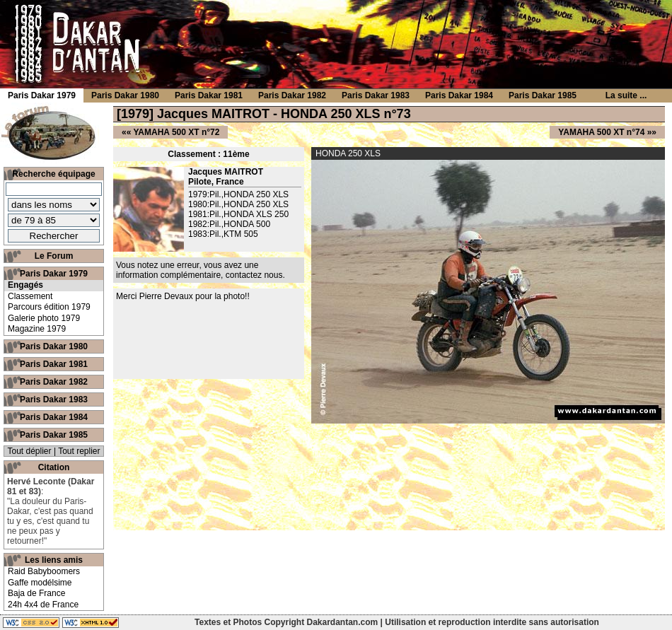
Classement (30, 296)
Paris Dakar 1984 (54, 417)
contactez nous (254, 275)
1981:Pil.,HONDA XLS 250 (238, 214)
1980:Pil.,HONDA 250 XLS (238, 204)
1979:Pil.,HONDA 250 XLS (238, 194)
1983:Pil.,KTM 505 (223, 234)
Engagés (25, 285)
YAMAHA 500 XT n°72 (176, 132)
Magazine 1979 (37, 329)
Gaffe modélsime (40, 583)
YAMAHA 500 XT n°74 (601, 132)
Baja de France (36, 593)
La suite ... (626, 95)
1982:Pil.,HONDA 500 (229, 224)
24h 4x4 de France (43, 605)
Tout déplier (30, 451)
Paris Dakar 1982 (54, 382)
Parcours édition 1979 (49, 307)
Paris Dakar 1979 (54, 274)
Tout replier (79, 451)
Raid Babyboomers (44, 571)
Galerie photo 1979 (44, 318)
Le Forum (54, 256)
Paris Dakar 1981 (54, 364)
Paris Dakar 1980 (54, 346)
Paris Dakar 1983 (54, 399)
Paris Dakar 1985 (54, 435)
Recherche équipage (53, 174)
